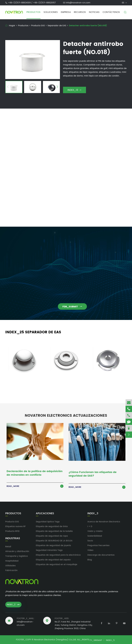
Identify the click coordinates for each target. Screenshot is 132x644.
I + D (90, 526)
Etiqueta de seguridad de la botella (54, 531)
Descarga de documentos (101, 555)
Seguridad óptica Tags (48, 522)
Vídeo (90, 550)
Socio (90, 541)
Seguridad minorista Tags (49, 550)
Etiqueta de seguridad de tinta (52, 526)
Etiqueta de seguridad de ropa (52, 536)
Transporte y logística (16, 556)
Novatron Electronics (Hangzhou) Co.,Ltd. (55, 640)
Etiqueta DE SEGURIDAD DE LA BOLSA (54, 541)
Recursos (80, 12)
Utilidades (10, 566)
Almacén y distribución (17, 551)
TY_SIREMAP (96, 640)
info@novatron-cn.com (78, 3)
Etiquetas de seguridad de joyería (53, 545)
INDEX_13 (75, 90)
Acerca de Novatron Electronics (104, 522)
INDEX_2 (13, 605)
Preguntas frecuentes (98, 545)
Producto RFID (12, 531)
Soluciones (51, 12)
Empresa (66, 12)
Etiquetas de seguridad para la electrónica (58, 555)
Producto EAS (38, 26)
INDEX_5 (110, 640)
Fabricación (11, 570)
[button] (8, 87)
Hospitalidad (12, 561)
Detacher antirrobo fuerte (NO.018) (88, 26)
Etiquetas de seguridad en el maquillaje (57, 564)
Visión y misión (95, 531)
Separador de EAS (57, 26)
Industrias (13, 539)
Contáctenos (111, 12)
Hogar (12, 26)
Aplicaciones (45, 514)
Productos (33, 12)
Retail (8, 547)
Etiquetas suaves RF (15, 526)
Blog (90, 560)
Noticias (94, 12)
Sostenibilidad (95, 536)
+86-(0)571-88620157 (44, 3)
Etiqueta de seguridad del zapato (53, 560)
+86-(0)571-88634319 (20, 3)
